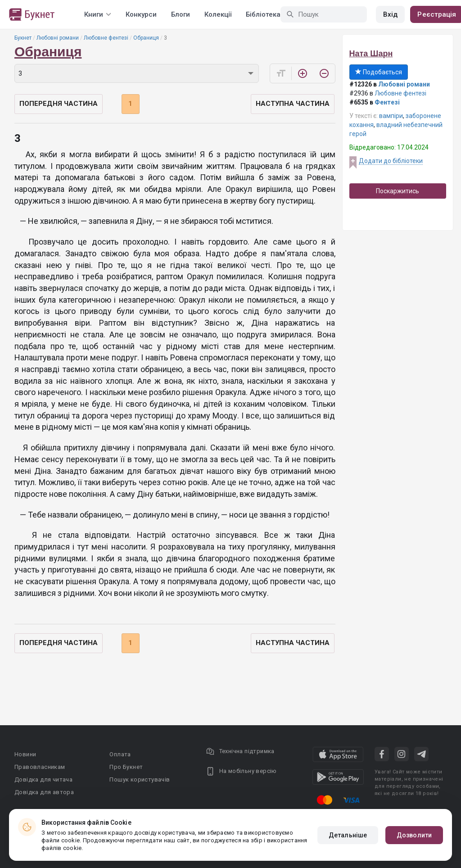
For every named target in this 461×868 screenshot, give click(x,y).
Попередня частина (59, 104)
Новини (25, 754)
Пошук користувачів (140, 779)
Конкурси (141, 14)
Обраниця (146, 38)
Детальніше (348, 835)
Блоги (181, 14)
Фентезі (387, 102)
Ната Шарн (371, 54)
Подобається (379, 72)
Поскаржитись (398, 191)
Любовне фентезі (106, 38)
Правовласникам (40, 767)
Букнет (23, 38)
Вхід (390, 14)
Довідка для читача (43, 779)
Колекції (218, 14)
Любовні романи (58, 38)
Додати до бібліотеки (391, 161)
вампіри (391, 116)
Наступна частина (293, 104)
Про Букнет (126, 767)
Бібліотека (263, 14)
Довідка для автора (44, 792)
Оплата (120, 754)
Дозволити (414, 835)
